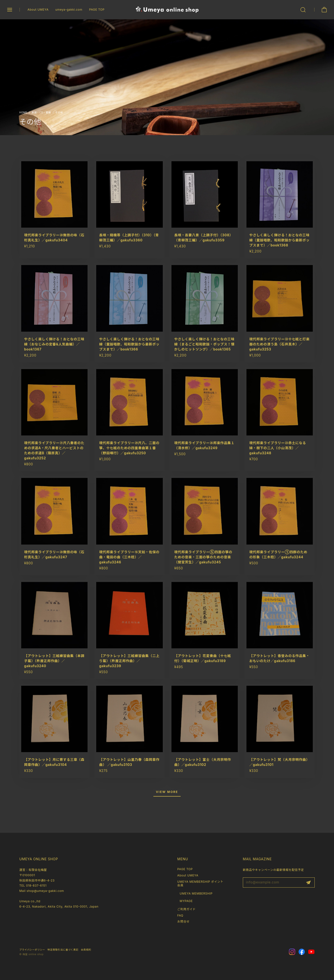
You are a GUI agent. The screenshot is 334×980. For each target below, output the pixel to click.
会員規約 (86, 950)
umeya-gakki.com (69, 10)
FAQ (180, 915)
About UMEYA (38, 10)
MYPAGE (186, 901)
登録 (308, 882)
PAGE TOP (97, 10)
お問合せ (183, 921)
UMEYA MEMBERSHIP (196, 893)
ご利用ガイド (186, 909)
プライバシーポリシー (32, 950)
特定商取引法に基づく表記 (63, 950)
